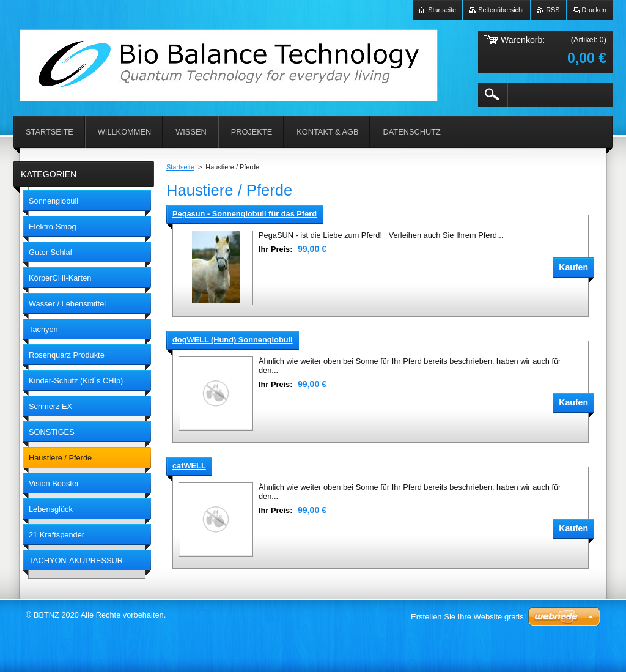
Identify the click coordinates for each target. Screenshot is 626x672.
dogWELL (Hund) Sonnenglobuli (233, 340)
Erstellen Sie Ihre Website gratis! (468, 617)
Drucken (595, 10)
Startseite (180, 167)
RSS (553, 10)
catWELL (189, 466)
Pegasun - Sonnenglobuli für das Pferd (245, 214)
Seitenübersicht (501, 10)
